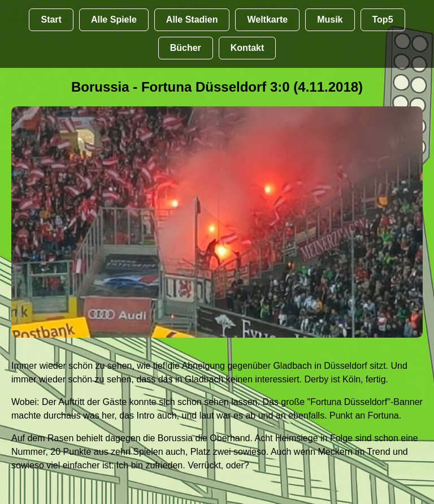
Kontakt (248, 48)
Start (51, 20)
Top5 (383, 20)
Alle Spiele (114, 20)
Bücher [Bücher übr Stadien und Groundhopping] (186, 48)
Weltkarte (267, 20)
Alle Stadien (192, 20)
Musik (330, 20)
